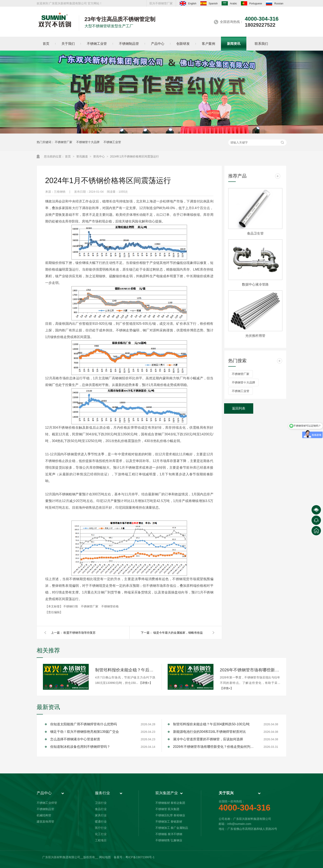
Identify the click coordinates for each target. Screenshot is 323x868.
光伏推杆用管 (255, 336)
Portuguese (251, 3)
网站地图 (105, 857)
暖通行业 (101, 822)
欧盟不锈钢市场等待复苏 (80, 633)
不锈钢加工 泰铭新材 (169, 822)
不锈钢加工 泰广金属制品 (172, 828)
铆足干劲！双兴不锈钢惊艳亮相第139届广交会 (85, 732)
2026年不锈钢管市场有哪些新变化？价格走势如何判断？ (250, 670)
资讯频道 (82, 156)
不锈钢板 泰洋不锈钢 (169, 834)
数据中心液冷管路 (255, 284)
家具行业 (101, 815)
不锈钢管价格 (110, 606)
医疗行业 (101, 828)
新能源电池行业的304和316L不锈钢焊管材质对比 (210, 732)
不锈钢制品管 (45, 809)
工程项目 (101, 840)
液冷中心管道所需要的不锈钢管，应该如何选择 (208, 739)
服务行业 (102, 793)
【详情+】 (146, 683)
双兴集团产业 (167, 793)
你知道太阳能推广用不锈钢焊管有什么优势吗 (84, 724)
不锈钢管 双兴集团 (167, 809)
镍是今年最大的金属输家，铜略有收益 (178, 633)
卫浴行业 (101, 803)
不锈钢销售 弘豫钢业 (169, 840)
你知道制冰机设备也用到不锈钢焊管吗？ (80, 747)
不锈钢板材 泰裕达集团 (170, 803)
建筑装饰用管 (45, 822)
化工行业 (101, 834)
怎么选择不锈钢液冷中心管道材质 (75, 739)
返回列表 (239, 408)
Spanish (209, 3)
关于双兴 (226, 793)
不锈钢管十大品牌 (88, 142)
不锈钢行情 (71, 606)
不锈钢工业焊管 (47, 803)
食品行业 (101, 809)
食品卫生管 (255, 233)
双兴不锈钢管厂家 (161, 3)
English (188, 3)
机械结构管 (44, 815)
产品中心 (44, 793)
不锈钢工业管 (112, 142)
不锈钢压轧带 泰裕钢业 (170, 815)
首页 (68, 156)
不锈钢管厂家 (64, 142)
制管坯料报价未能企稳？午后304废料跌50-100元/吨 (125, 670)
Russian (275, 3)
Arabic (229, 3)
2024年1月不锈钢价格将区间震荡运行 (134, 156)
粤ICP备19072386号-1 (140, 857)
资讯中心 (99, 156)
